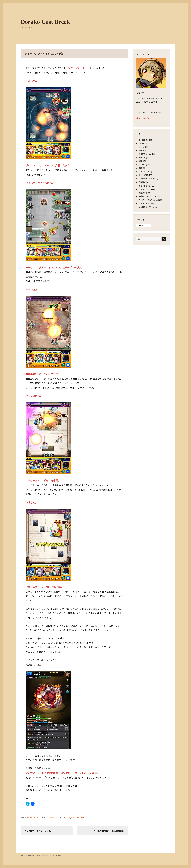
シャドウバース (145, 189)
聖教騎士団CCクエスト (148, 196)
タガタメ (142, 193)
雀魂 (140, 168)
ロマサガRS (143, 175)
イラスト (142, 158)
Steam (141, 147)
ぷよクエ (142, 165)
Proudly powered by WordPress (49, 855)
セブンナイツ (144, 203)
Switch (141, 143)
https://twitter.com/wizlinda (149, 112)
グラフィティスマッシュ (148, 200)
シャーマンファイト (79, 818)
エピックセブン (145, 186)
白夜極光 (142, 182)
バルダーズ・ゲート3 (147, 179)
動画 (140, 161)
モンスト (54, 818)
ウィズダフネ (144, 172)
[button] (48, 123)
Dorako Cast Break (45, 22)
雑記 (140, 150)
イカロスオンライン (146, 207)
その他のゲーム (145, 154)
